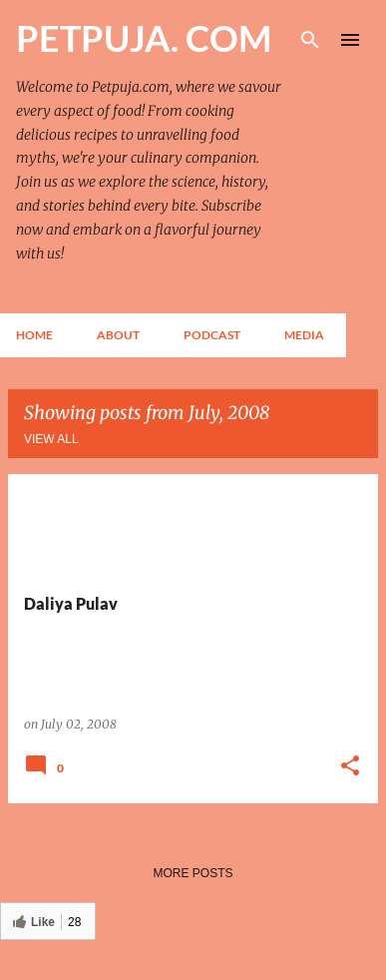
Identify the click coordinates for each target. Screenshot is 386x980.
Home (34, 335)
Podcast (212, 335)
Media (304, 335)
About (118, 335)
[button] (350, 766)
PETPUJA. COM (144, 38)
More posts (193, 873)
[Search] (310, 40)
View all (51, 439)
